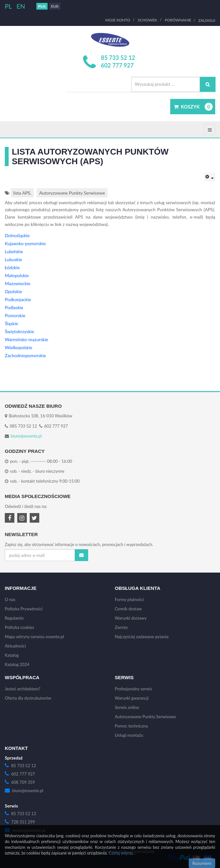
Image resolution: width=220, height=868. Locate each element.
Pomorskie (15, 315)
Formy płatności (129, 599)
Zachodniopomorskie (25, 355)
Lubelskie (14, 251)
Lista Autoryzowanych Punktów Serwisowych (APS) (90, 157)
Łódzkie (12, 267)
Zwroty (121, 627)
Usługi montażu (129, 735)
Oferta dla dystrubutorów (28, 698)
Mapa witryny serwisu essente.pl (34, 637)
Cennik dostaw (129, 609)
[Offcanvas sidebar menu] (210, 129)
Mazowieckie (18, 283)
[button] (193, 106)
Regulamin (14, 618)
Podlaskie (14, 307)
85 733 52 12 (118, 58)
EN (21, 6)
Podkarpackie (18, 299)
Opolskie (13, 291)
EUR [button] (55, 6)
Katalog (12, 655)
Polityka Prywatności (24, 609)
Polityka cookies (19, 627)
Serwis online (127, 707)
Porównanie (178, 20)
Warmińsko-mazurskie (27, 339)
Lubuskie (13, 259)
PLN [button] (42, 6)
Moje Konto (118, 20)
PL (9, 6)
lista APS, (22, 193)
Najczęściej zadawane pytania (142, 637)
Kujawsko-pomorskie (25, 243)
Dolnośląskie (17, 235)
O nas (10, 599)
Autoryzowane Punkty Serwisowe (72, 193)
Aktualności (15, 646)
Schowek (148, 20)
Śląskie (11, 323)
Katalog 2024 (17, 664)
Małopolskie (17, 275)
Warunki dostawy (131, 618)
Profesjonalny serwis (133, 689)
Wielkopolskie (19, 347)
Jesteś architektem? (23, 689)
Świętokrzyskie (19, 331)
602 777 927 (117, 65)
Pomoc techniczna (132, 726)
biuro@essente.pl (26, 436)
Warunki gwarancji (132, 698)
